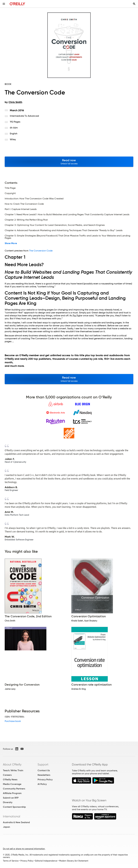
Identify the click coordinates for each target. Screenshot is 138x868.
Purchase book (13, 721)
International (12, 816)
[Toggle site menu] (4, 4)
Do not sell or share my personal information (24, 849)
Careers (7, 775)
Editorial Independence (46, 861)
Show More (11, 243)
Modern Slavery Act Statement (74, 861)
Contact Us (44, 770)
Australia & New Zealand (16, 822)
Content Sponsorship (14, 807)
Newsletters (44, 775)
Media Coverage (12, 784)
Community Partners (14, 789)
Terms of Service (11, 861)
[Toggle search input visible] (134, 4)
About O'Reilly (12, 764)
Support (43, 764)
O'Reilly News (10, 780)
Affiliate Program (12, 793)
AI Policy (42, 784)
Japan (6, 827)
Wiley (13, 139)
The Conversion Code (41, 251)
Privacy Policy (45, 780)
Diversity (8, 802)
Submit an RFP (11, 798)
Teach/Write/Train (13, 770)
